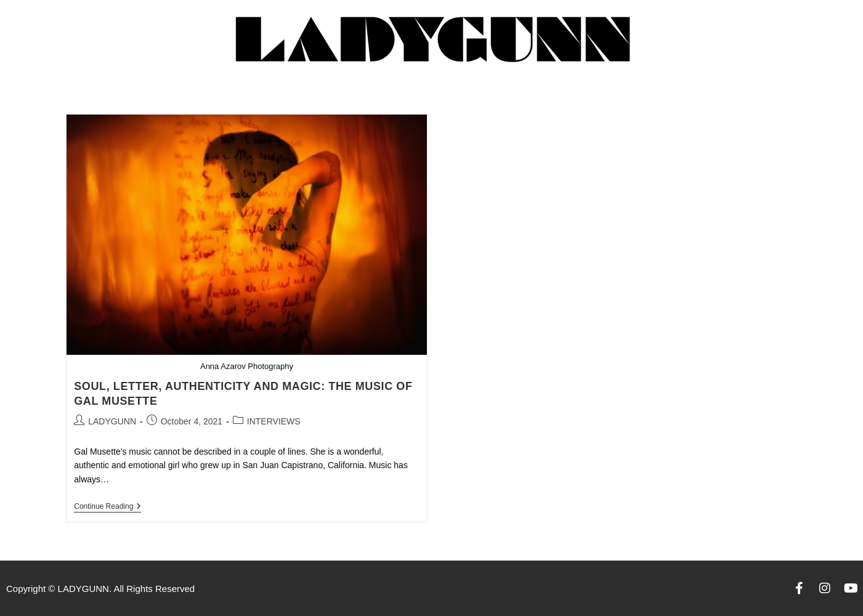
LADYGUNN (112, 421)
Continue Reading (107, 506)
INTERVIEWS (274, 421)
